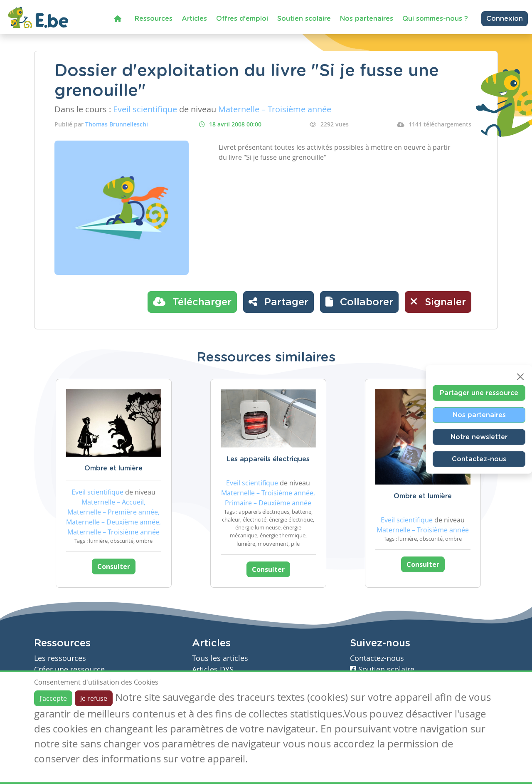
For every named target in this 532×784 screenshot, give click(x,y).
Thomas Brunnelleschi (117, 124)
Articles (194, 19)
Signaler (438, 302)
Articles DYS (213, 669)
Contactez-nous (479, 459)
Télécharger (192, 302)
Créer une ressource (69, 669)
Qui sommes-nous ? (435, 19)
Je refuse (94, 698)
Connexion (505, 19)
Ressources (154, 19)
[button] (359, 302)
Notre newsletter (479, 437)
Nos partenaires (367, 19)
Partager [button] (278, 302)
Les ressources (60, 658)
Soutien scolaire (304, 19)
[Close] (520, 376)
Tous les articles (220, 658)
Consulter (114, 566)
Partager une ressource (479, 393)
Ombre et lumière (113, 468)
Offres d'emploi (242, 19)
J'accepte (53, 698)
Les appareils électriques (268, 459)
